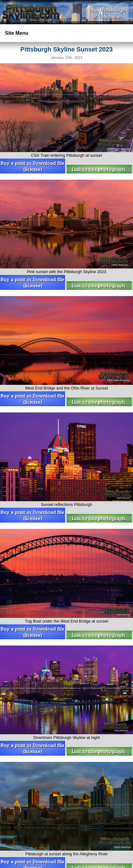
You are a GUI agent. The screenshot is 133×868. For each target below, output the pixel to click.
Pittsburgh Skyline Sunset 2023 (67, 49)
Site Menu (17, 33)
